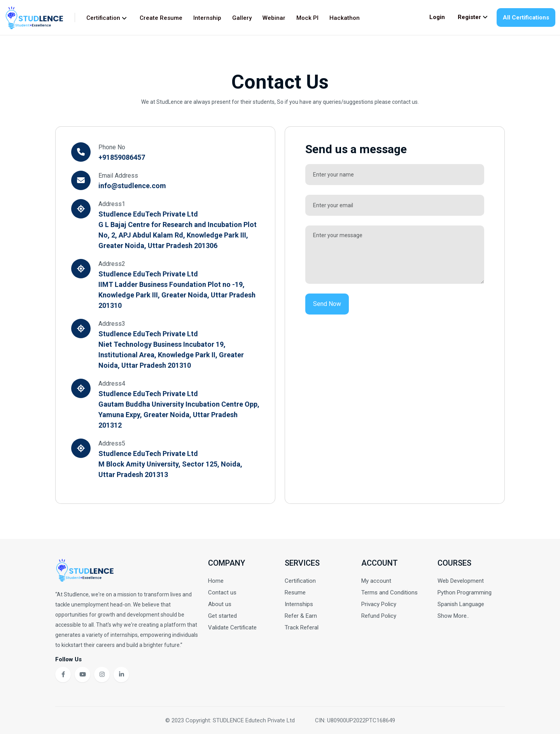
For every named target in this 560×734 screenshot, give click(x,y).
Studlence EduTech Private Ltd (148, 214)
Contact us (222, 592)
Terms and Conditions (389, 592)
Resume (295, 592)
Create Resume (161, 18)
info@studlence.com (132, 186)
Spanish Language (461, 604)
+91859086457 (122, 157)
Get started (222, 616)
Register (473, 17)
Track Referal (302, 627)
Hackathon (345, 18)
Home (216, 581)
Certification (107, 18)
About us (220, 604)
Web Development (461, 581)
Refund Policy (379, 616)
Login (437, 17)
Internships (299, 604)
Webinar (274, 18)
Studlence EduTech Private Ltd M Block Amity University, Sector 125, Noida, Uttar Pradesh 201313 (170, 464)
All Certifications (526, 17)
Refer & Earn (301, 616)
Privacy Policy (379, 604)
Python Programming (465, 592)
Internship (207, 18)
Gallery (242, 18)
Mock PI (307, 18)
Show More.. (453, 616)
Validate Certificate (232, 627)
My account (376, 581)
